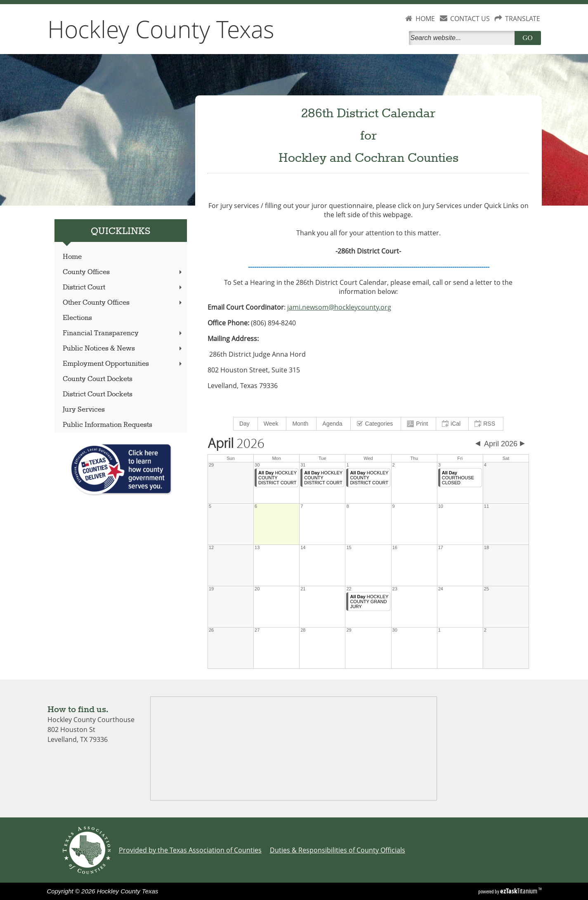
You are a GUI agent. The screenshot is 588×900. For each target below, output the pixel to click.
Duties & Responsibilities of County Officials (338, 850)
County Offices (123, 272)
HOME (425, 19)
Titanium (519, 891)
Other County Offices (123, 303)
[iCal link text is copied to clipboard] (452, 424)
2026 (236, 444)
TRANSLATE (523, 19)
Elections (77, 318)
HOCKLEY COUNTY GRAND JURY (369, 602)
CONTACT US (470, 19)
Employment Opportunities (123, 364)
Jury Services (84, 410)
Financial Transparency (123, 333)
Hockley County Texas (161, 29)
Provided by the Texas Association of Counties (190, 850)
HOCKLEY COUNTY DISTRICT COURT (277, 478)
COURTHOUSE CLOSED (458, 478)
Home (72, 257)
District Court (123, 288)
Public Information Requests (107, 425)
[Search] (463, 38)
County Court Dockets (98, 379)
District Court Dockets (98, 394)
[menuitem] (246, 424)
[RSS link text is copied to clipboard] (486, 424)
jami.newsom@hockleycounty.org (339, 307)
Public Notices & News (123, 349)
